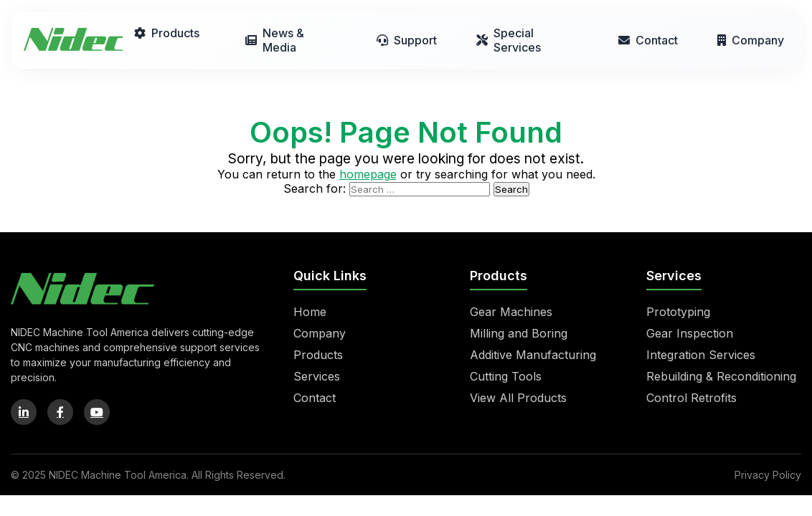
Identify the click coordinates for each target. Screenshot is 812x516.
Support (407, 40)
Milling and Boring (519, 333)
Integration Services (701, 355)
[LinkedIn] (24, 412)
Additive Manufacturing (533, 355)
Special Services (509, 40)
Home (310, 312)
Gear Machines (511, 312)
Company (751, 40)
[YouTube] (97, 412)
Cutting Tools (506, 376)
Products (167, 33)
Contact (648, 40)
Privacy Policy (768, 475)
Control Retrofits (691, 398)
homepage (368, 174)
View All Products (518, 398)
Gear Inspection (690, 333)
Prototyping (678, 312)
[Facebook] (60, 412)
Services (317, 376)
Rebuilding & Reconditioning (721, 376)
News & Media (275, 40)
